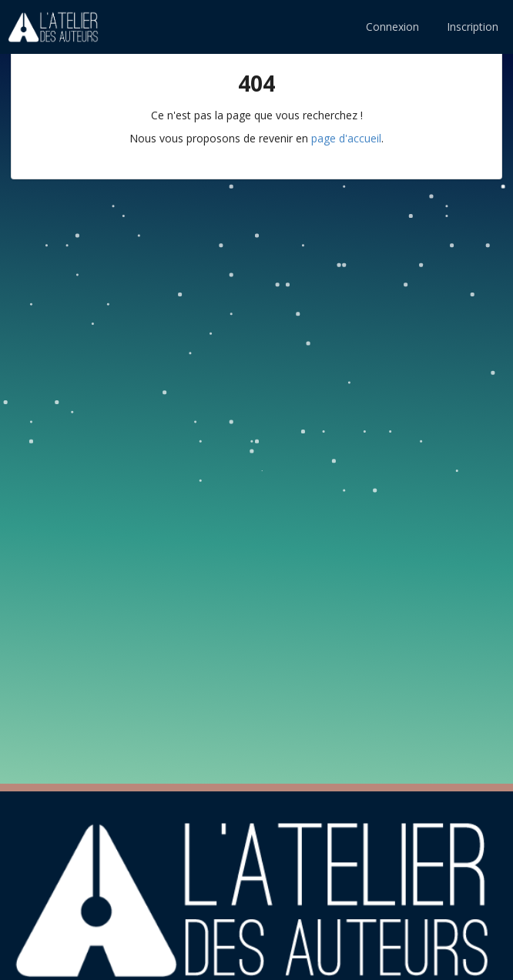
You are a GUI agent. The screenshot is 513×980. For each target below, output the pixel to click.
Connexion (392, 27)
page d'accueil (346, 138)
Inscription (473, 27)
